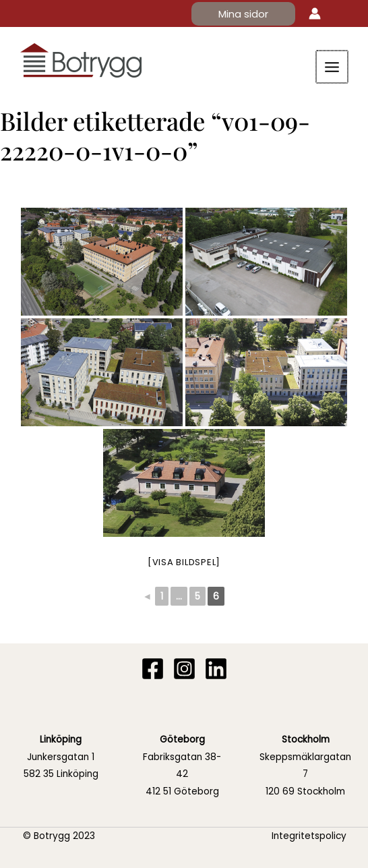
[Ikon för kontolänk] (315, 13)
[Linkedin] (216, 669)
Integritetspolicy (309, 836)
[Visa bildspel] (184, 562)
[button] (243, 14)
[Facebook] (153, 669)
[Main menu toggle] (333, 67)
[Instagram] (184, 669)
